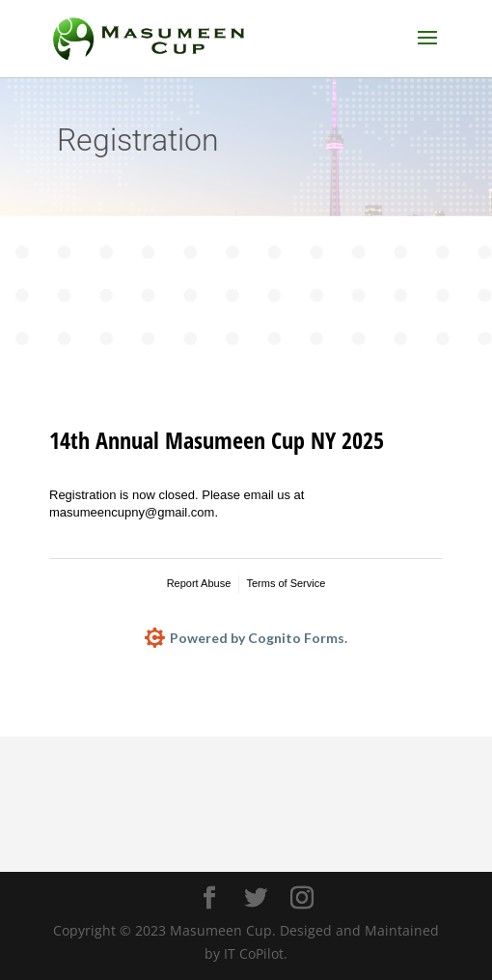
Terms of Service (286, 583)
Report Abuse (199, 583)
